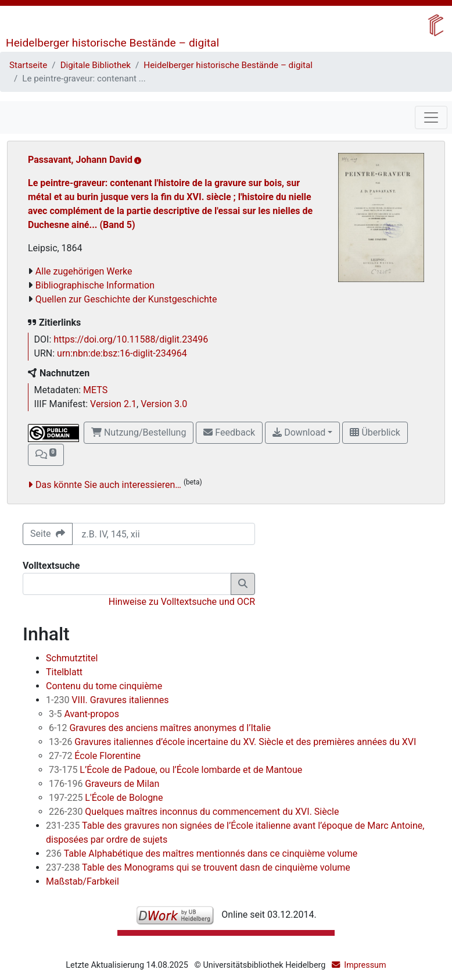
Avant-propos (84, 714)
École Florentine (95, 756)
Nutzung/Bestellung (139, 432)
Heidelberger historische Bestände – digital (112, 43)
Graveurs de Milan (104, 784)
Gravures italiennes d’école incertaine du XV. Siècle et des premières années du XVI (232, 742)
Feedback (229, 432)
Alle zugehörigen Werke (84, 271)
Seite (48, 534)
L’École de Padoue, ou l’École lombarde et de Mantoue (175, 770)
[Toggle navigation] (431, 117)
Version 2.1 (113, 404)
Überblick (375, 432)
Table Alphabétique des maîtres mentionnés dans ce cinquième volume (202, 854)
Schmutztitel (72, 658)
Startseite (28, 65)
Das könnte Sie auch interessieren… (108, 485)
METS (95, 390)
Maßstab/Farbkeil (82, 881)
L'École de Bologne (106, 798)
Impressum (365, 965)
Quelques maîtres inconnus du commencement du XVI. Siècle (194, 812)
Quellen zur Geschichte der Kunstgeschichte (126, 299)
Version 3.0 (164, 404)
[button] (46, 455)
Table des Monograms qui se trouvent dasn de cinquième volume (198, 867)
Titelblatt (64, 672)
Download (299, 432)
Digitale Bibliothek (96, 65)
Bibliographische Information (95, 285)
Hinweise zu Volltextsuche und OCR (182, 602)
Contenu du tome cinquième (104, 686)
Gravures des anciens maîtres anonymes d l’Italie (160, 728)
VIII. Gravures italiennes (107, 700)
